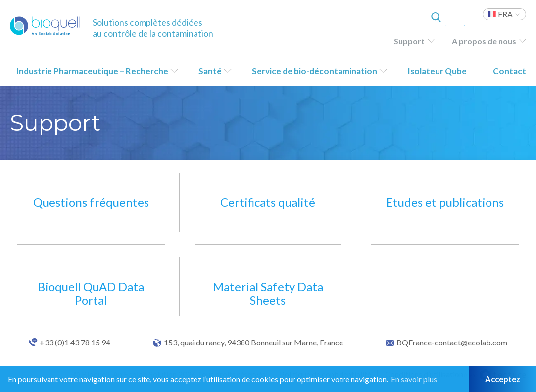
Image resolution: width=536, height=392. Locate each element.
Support (409, 41)
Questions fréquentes (91, 202)
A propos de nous (484, 41)
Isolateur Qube (437, 71)
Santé (210, 71)
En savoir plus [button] (414, 379)
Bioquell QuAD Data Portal (91, 293)
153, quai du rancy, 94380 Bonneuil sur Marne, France (253, 343)
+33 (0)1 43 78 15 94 (75, 343)
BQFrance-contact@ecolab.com (452, 343)
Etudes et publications (445, 202)
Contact (510, 71)
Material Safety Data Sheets (268, 293)
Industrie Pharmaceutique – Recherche (92, 71)
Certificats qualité (268, 202)
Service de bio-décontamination (315, 71)
